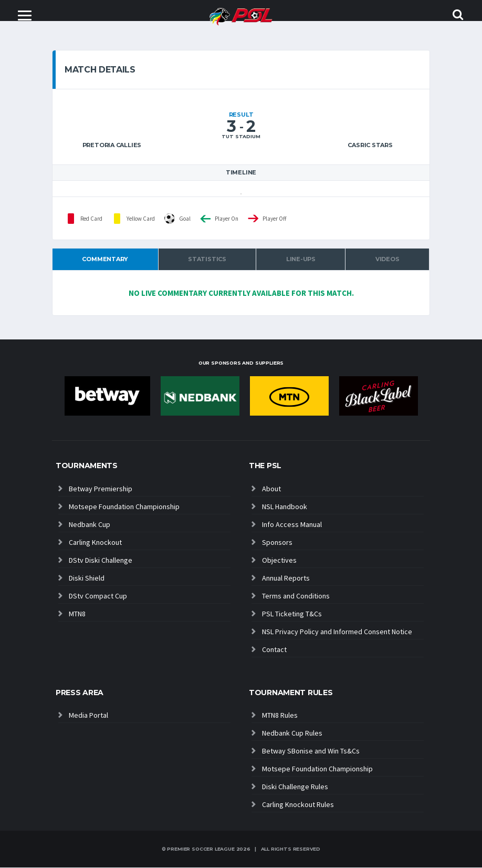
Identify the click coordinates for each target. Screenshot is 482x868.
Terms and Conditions (296, 596)
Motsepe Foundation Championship (124, 507)
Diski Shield (87, 578)
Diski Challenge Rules (295, 787)
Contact (274, 650)
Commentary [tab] (105, 260)
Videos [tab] (387, 260)
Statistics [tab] (207, 260)
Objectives (279, 561)
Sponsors (277, 543)
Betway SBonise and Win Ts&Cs (311, 751)
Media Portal (88, 716)
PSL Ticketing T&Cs (292, 614)
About (271, 489)
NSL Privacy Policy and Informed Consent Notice (337, 632)
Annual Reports (286, 578)
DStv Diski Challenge (101, 561)
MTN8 (77, 614)
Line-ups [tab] (301, 260)
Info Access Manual (292, 525)
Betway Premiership (101, 489)
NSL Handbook (285, 507)
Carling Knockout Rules (298, 805)
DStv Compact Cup (98, 596)
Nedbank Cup (90, 525)
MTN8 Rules (280, 716)
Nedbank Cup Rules (292, 733)
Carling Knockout (95, 543)
